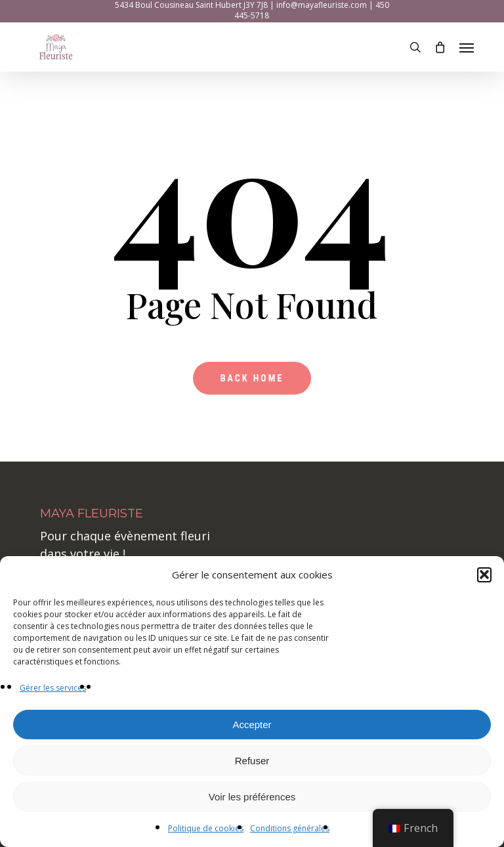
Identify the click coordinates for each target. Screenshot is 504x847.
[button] (484, 575)
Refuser (252, 761)
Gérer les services (53, 688)
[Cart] (440, 47)
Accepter (252, 725)
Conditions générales (290, 828)
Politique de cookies (206, 828)
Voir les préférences (252, 797)
